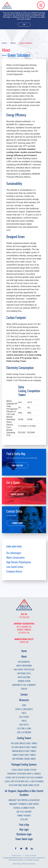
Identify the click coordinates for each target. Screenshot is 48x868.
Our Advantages (14, 553)
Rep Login (24, 829)
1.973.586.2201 (24, 617)
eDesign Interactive (29, 864)
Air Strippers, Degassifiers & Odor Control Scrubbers (24, 793)
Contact (24, 694)
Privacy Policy (16, 856)
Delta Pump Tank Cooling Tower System (24, 785)
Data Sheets (24, 725)
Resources (24, 700)
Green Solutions (24, 677)
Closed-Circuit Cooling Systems (24, 770)
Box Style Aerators (24, 812)
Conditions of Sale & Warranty (24, 685)
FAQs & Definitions (24, 732)
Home (4, 43)
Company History (14, 571)
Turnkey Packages (24, 816)
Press (24, 713)
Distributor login (24, 834)
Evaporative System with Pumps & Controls (24, 774)
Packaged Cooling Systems (24, 764)
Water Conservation (16, 558)
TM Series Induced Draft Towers (24, 747)
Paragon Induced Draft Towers (24, 751)
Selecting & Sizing (24, 729)
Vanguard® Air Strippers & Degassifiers (24, 800)
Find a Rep (24, 825)
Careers (24, 689)
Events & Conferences (24, 709)
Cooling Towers (24, 738)
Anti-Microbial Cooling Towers (24, 759)
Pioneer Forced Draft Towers (24, 755)
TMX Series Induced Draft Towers (24, 743)
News (24, 705)
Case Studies (24, 717)
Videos (24, 721)
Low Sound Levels (15, 567)
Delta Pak (24, 820)
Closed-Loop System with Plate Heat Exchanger (24, 778)
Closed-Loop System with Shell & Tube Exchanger (24, 781)
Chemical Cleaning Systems (24, 808)
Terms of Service (31, 856)
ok (24, 25)
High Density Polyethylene (19, 562)
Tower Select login (24, 839)
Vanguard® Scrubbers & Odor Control (24, 804)
